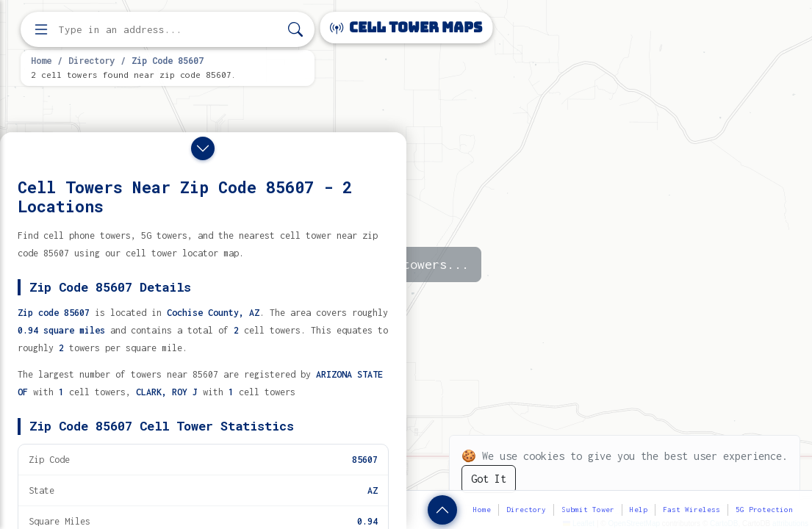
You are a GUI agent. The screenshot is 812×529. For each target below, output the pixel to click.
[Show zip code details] (442, 510)
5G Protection (764, 510)
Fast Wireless (691, 510)
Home (41, 60)
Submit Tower (588, 510)
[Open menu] (41, 29)
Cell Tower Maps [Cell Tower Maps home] (406, 28)
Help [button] (639, 510)
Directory (91, 60)
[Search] (295, 30)
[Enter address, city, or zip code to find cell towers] (169, 30)
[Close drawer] (203, 148)
